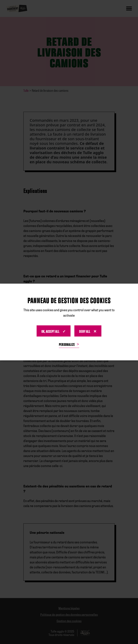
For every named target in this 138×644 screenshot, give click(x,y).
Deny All (88, 331)
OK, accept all (54, 331)
